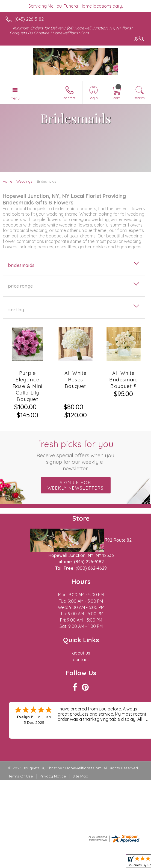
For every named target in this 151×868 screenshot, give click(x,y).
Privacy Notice (53, 776)
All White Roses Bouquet (76, 380)
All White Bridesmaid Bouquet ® (124, 380)
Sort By (16, 310)
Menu (15, 98)
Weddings (24, 181)
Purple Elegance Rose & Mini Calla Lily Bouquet (27, 386)
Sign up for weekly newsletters (76, 485)
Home (8, 181)
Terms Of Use (20, 776)
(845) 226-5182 (29, 19)
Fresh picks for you (76, 455)
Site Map (80, 776)
